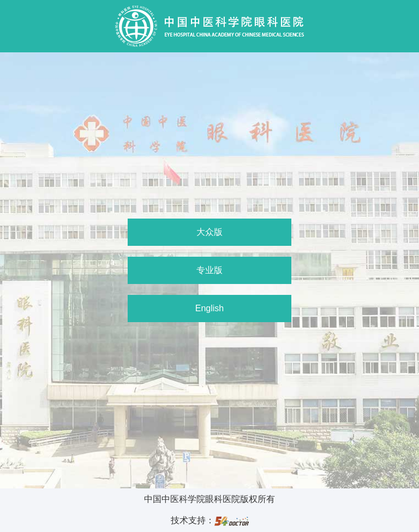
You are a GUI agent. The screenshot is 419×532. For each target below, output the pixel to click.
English (209, 308)
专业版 (209, 270)
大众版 (209, 232)
